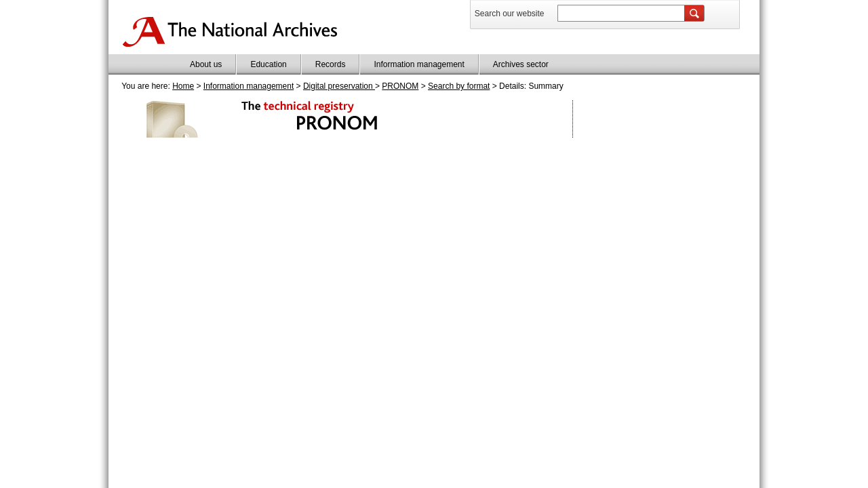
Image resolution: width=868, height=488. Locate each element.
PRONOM (400, 86)
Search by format (459, 86)
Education (268, 64)
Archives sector (521, 64)
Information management (419, 64)
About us (206, 64)
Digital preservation (339, 86)
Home (183, 86)
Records (331, 64)
